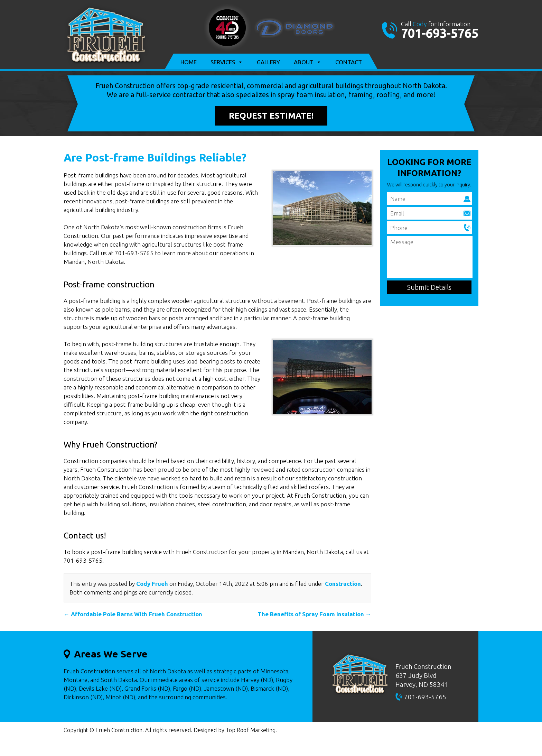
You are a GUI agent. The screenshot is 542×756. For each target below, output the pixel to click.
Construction (343, 584)
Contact (349, 62)
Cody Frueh (152, 584)
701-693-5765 (440, 33)
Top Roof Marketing (251, 730)
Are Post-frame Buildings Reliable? (155, 157)
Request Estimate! (271, 116)
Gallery (268, 62)
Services (227, 62)
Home (189, 62)
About (308, 62)
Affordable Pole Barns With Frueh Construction (133, 614)
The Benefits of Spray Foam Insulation (314, 614)
